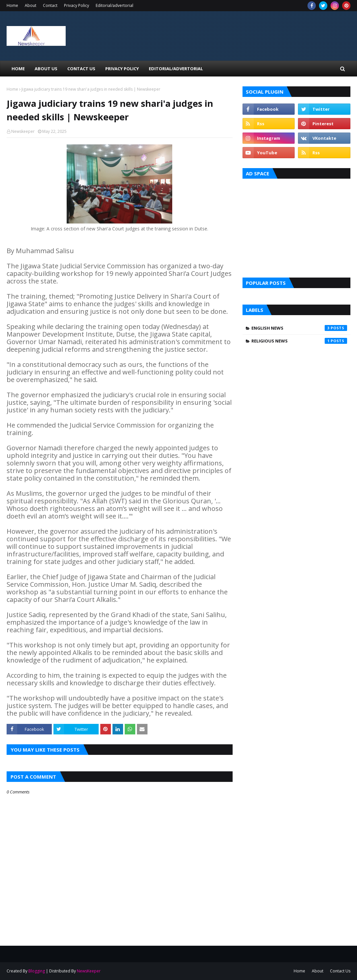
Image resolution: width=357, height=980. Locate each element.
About (31, 5)
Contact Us (340, 971)
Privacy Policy (77, 5)
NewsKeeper (89, 971)
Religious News (299, 341)
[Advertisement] (296, 226)
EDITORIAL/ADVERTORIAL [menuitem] (176, 69)
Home (12, 5)
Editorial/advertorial (114, 5)
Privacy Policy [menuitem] (122, 69)
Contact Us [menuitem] (81, 69)
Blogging (37, 971)
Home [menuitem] (18, 69)
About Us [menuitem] (46, 69)
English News (299, 328)
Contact (50, 5)
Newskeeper (23, 131)
